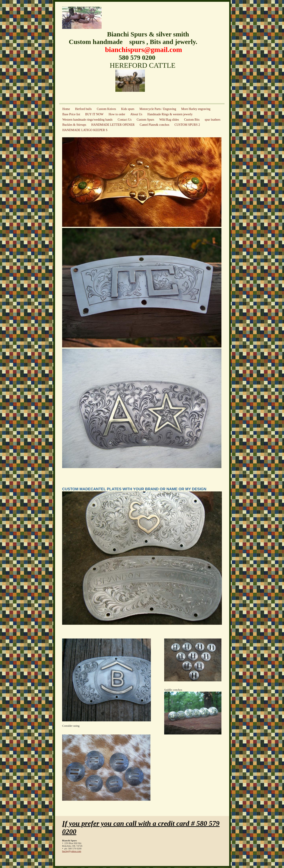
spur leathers (212, 120)
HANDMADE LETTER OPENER (113, 125)
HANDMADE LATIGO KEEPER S (85, 130)
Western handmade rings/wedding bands (87, 120)
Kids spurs (128, 109)
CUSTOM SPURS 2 (187, 125)
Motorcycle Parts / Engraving (158, 109)
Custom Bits (192, 120)
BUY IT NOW (94, 114)
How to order (117, 114)
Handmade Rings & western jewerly (170, 114)
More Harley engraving (196, 109)
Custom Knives (106, 109)
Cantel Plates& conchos (155, 125)
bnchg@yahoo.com (72, 851)
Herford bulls (83, 109)
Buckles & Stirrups (74, 125)
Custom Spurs (145, 120)
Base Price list (71, 114)
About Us (136, 114)
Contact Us (125, 120)
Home (66, 109)
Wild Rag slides (169, 120)
